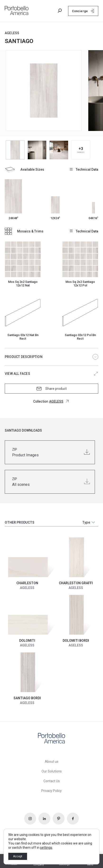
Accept (18, 856)
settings (46, 848)
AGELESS (12, 33)
